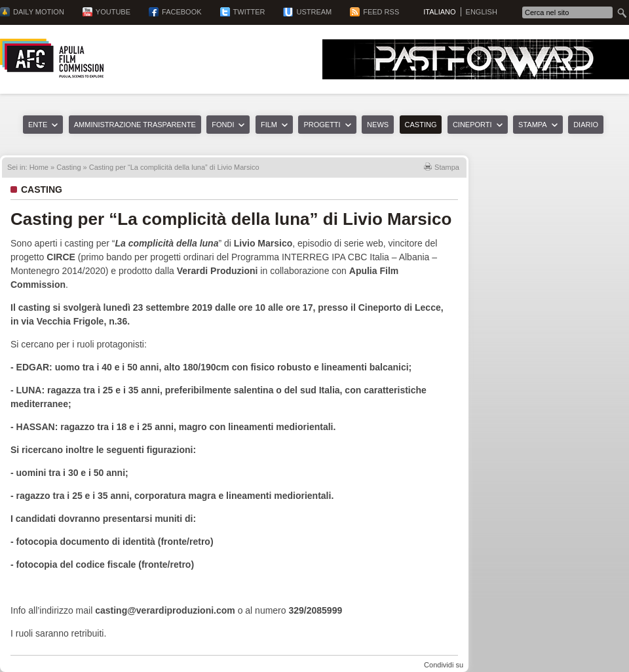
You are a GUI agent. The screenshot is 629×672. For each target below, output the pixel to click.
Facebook (182, 12)
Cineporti (472, 125)
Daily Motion (39, 12)
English (482, 12)
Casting (421, 125)
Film (269, 125)
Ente (38, 125)
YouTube (113, 12)
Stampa (533, 125)
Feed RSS (381, 12)
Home (39, 167)
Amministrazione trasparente (135, 125)
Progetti (322, 125)
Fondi (223, 125)
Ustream (314, 12)
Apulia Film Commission (52, 58)
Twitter (249, 12)
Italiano (439, 12)
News (378, 125)
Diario (586, 125)
